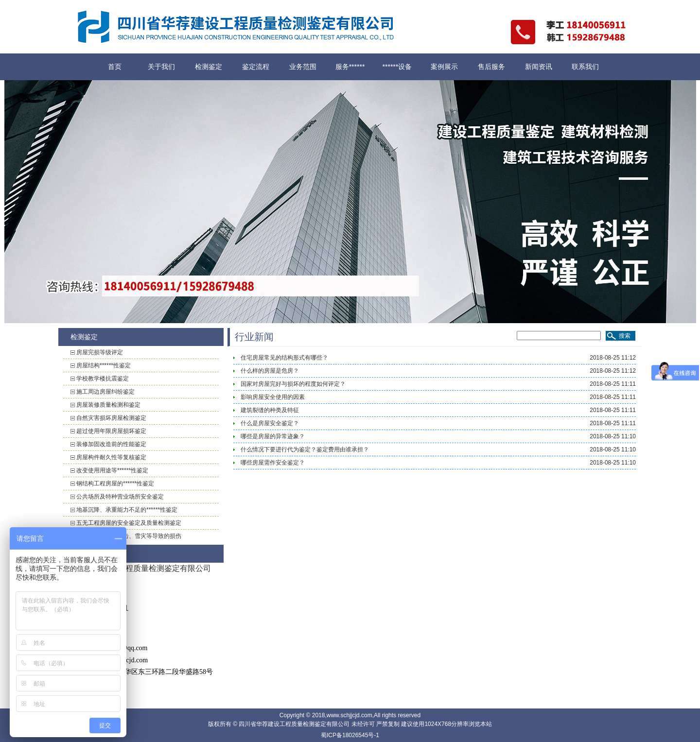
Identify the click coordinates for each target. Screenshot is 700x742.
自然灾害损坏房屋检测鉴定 (111, 418)
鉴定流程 (256, 67)
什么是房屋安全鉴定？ (270, 423)
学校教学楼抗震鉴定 (103, 379)
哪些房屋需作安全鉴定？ (273, 463)
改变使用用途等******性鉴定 (112, 470)
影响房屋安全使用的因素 (273, 397)
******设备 (397, 67)
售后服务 (491, 67)
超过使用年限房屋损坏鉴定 (111, 431)
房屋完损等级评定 (100, 352)
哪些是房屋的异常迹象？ (273, 436)
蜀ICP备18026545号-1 (350, 735)
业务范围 (303, 67)
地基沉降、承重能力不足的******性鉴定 (127, 510)
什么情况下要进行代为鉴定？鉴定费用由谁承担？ (305, 449)
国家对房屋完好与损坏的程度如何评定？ (293, 384)
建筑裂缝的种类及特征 (270, 410)
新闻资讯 (539, 67)
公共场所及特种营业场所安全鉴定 (120, 497)
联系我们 (585, 67)
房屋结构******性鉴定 (104, 365)
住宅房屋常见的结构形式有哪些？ (284, 358)
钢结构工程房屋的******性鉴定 (115, 483)
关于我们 (161, 67)
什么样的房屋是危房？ (270, 371)
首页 (115, 67)
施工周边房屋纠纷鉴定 (105, 392)
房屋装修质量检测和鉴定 (108, 405)
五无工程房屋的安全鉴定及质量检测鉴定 (129, 523)
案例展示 (444, 67)
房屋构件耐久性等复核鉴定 (111, 457)
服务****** (350, 67)
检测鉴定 (209, 67)
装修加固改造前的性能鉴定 (111, 444)
